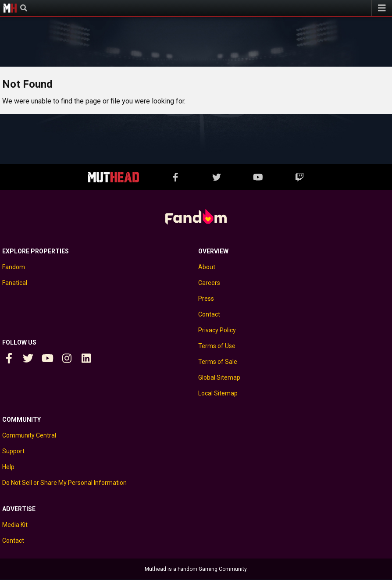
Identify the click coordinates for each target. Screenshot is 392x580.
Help (8, 467)
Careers (209, 283)
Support (13, 451)
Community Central (29, 435)
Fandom (14, 267)
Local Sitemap (218, 393)
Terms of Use (217, 346)
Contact (209, 314)
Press (206, 299)
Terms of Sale (218, 362)
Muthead (10, 8)
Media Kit (15, 525)
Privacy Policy (217, 330)
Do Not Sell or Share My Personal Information (64, 483)
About (207, 267)
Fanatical (15, 283)
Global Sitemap (219, 377)
